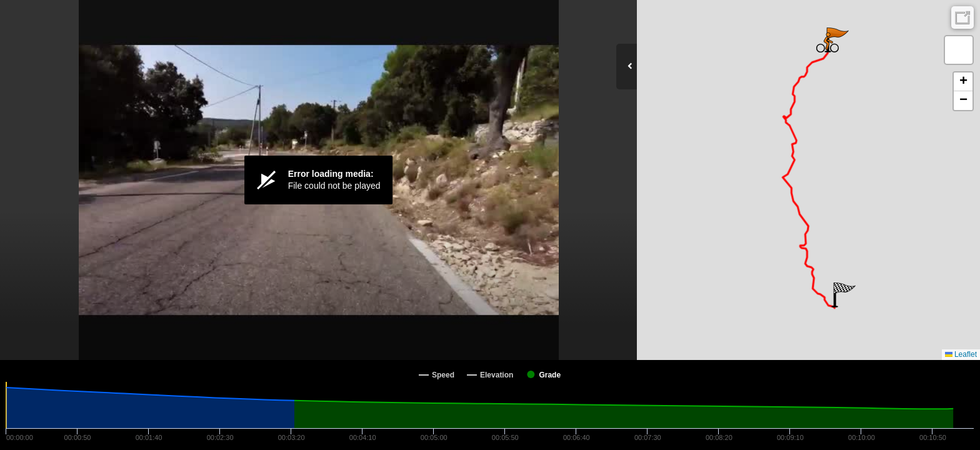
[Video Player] (318, 180)
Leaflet (961, 354)
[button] (843, 295)
